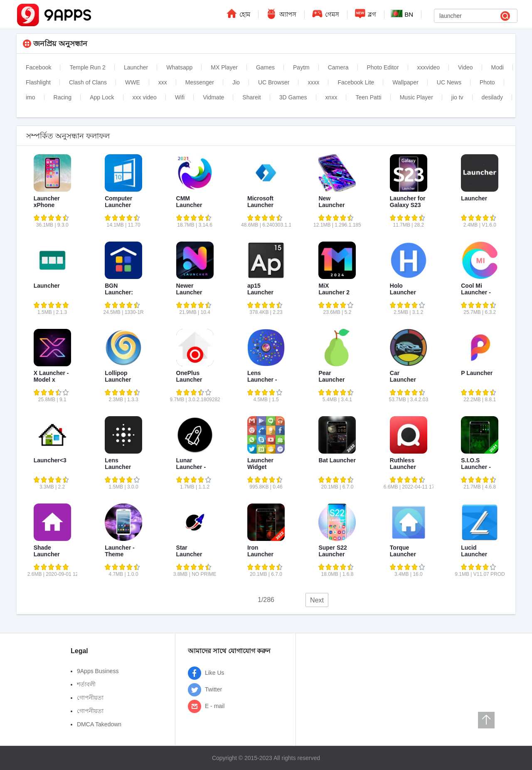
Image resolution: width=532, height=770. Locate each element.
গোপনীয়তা (90, 698)
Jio (236, 82)
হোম (238, 13)
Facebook (38, 67)
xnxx (331, 97)
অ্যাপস (280, 13)
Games (265, 67)
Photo (487, 82)
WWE (133, 82)
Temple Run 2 (87, 67)
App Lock (102, 97)
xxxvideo (429, 67)
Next (317, 600)
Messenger (200, 82)
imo (31, 97)
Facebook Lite (356, 82)
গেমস (325, 13)
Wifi (180, 97)
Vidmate (213, 97)
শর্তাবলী (86, 684)
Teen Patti (368, 97)
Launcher (136, 67)
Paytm (301, 67)
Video (465, 67)
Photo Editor (383, 67)
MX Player (224, 67)
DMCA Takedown (99, 724)
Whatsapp (179, 67)
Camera (338, 67)
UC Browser (274, 82)
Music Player (416, 97)
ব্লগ (365, 13)
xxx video (145, 97)
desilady (492, 97)
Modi (498, 67)
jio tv (457, 97)
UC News (449, 82)
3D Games (293, 97)
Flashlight (38, 82)
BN (402, 14)
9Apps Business (98, 671)
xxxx (313, 82)
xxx (163, 82)
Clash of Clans (88, 82)
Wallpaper (405, 82)
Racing (63, 97)
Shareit (251, 97)
